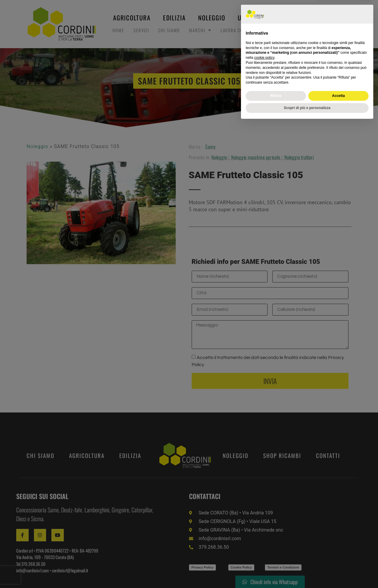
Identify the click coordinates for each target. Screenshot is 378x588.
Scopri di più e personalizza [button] (307, 572)
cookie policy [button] (264, 522)
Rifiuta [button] (276, 560)
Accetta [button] (338, 560)
